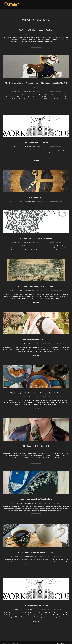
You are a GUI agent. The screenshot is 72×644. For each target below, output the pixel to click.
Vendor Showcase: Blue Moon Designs (36, 505)
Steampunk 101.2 (36, 200)
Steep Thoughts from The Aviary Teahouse (36, 559)
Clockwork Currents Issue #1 (36, 612)
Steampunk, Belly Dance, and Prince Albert (36, 289)
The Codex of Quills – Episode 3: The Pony (36, 32)
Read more (37, 49)
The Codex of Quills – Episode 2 (36, 342)
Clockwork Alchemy (17, 37)
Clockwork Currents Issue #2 (36, 145)
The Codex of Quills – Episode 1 (36, 452)
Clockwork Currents (30, 37)
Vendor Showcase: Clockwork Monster (36, 240)
